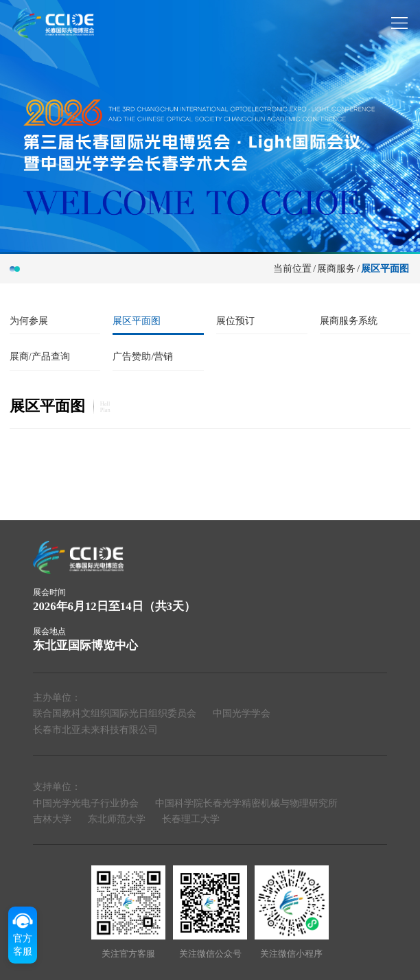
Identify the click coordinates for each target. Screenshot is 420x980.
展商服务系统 (349, 320)
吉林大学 (52, 819)
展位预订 (235, 320)
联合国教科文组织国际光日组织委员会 (115, 713)
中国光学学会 (242, 713)
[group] (210, 126)
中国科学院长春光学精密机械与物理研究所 (246, 803)
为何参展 (29, 320)
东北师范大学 (117, 819)
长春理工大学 (191, 819)
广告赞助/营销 (143, 356)
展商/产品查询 (40, 356)
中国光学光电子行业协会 (86, 803)
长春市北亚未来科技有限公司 (95, 730)
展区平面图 (385, 268)
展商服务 (336, 268)
